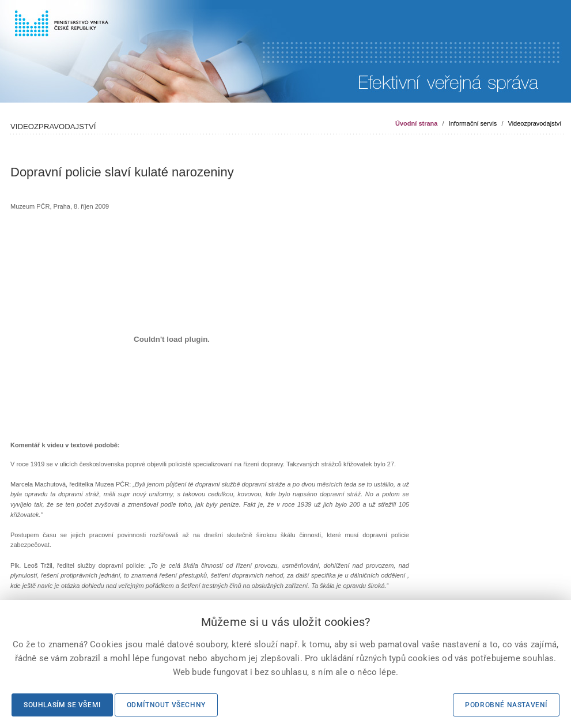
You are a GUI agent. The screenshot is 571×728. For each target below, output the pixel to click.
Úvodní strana (416, 123)
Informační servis (473, 123)
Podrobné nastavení (506, 705)
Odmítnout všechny (166, 705)
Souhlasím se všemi (62, 705)
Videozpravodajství (535, 123)
